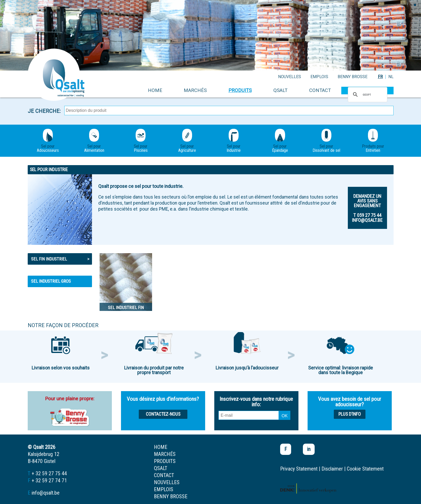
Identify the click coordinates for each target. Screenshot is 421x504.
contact (320, 90)
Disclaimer (332, 469)
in (309, 449)
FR (380, 77)
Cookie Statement (365, 469)
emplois (319, 77)
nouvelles (290, 77)
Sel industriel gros (51, 281)
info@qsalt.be (46, 493)
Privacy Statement (299, 469)
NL (391, 77)
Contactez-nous (163, 414)
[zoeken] (367, 95)
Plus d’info (350, 414)
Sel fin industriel (60, 259)
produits (240, 90)
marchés (195, 90)
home (155, 90)
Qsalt (280, 90)
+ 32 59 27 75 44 (49, 473)
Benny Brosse (353, 77)
